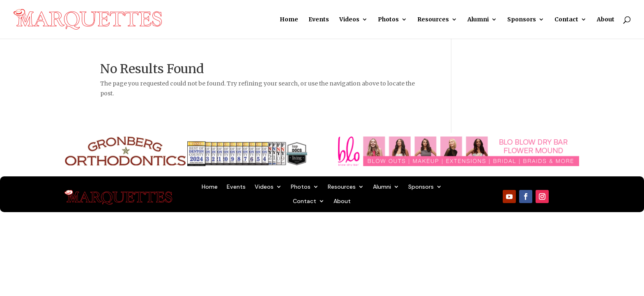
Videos (349, 20)
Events (319, 20)
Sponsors (522, 20)
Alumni (478, 20)
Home (289, 20)
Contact (566, 20)
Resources (433, 20)
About (606, 20)
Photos (388, 20)
